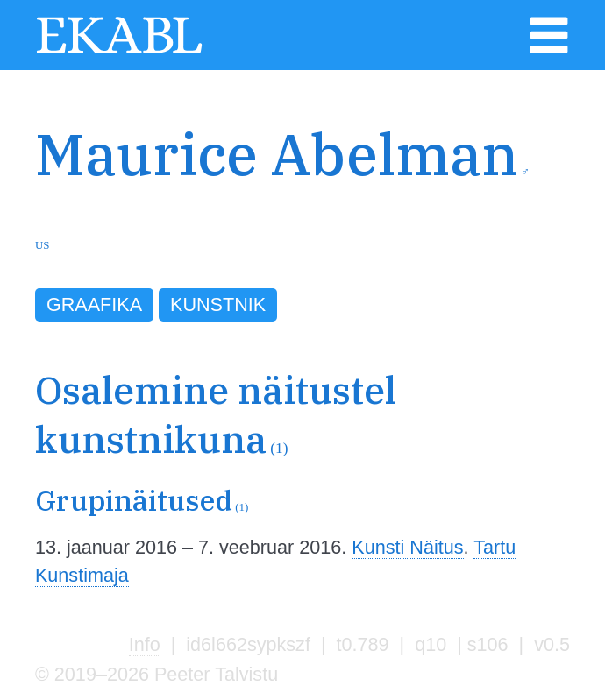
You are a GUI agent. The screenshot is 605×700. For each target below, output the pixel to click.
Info (145, 644)
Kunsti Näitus (407, 547)
